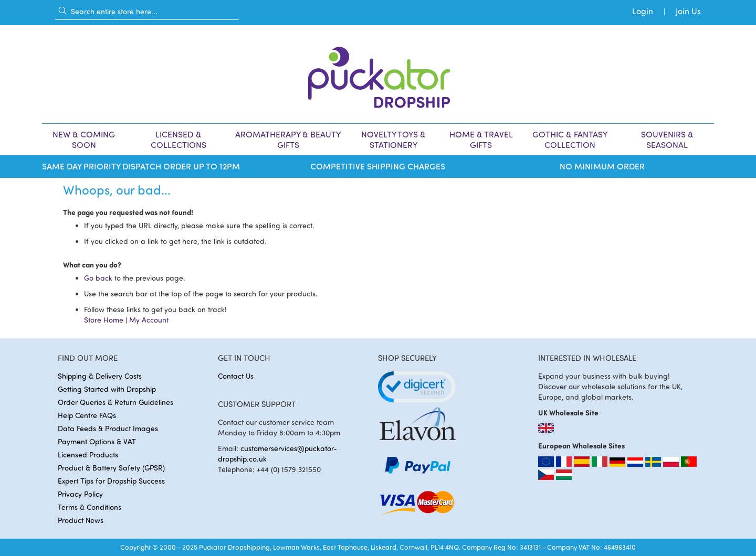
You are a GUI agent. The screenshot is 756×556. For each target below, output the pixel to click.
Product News (81, 520)
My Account (149, 320)
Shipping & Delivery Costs (100, 376)
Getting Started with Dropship (107, 389)
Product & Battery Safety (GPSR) (111, 468)
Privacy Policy (80, 494)
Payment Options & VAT (97, 441)
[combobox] (147, 11)
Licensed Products (88, 455)
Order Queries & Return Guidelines (115, 402)
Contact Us (236, 376)
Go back (98, 278)
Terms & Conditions (90, 507)
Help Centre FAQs (87, 415)
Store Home (104, 320)
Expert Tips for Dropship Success (111, 481)
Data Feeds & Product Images (108, 428)
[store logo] (378, 74)
